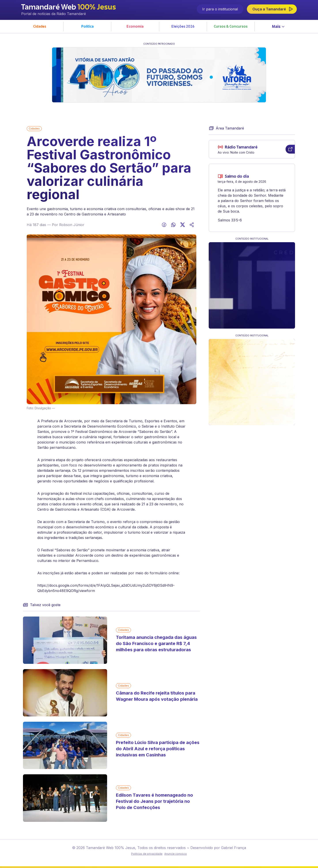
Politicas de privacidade (147, 854)
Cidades (34, 128)
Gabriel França (233, 848)
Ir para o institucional (220, 9)
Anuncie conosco (176, 854)
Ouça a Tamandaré (273, 9)
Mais (278, 27)
